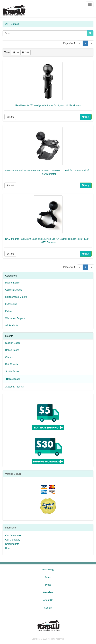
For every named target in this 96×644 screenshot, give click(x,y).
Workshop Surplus (15, 318)
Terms (48, 577)
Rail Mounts (12, 364)
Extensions (11, 304)
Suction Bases (13, 343)
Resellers (48, 592)
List (16, 52)
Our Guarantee (13, 535)
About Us (48, 600)
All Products (12, 325)
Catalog (15, 24)
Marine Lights (12, 283)
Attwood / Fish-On (15, 387)
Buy (86, 117)
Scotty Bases (12, 371)
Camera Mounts (14, 290)
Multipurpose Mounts (16, 297)
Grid (25, 52)
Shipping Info (12, 544)
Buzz (8, 548)
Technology (48, 570)
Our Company (13, 540)
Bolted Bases (12, 350)
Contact (48, 608)
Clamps (9, 357)
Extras (9, 311)
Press (48, 585)
